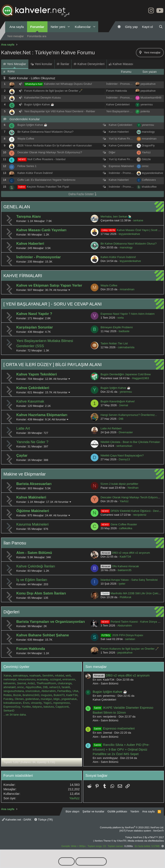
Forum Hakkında (116, 91)
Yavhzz (146, 152)
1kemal (124, 405)
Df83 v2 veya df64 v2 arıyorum (125, 553)
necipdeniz (140, 515)
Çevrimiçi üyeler (16, 667)
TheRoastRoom (46, 683)
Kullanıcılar (83, 27)
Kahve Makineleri (31, 497)
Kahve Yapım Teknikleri (37, 374)
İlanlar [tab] (63, 64)
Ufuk (76, 691)
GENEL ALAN (17, 207)
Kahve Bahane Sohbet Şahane (43, 635)
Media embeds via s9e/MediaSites (146, 841)
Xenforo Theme (110, 841)
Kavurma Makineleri (32, 524)
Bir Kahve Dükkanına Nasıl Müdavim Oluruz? (45, 132)
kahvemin (9, 683)
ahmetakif (9, 687)
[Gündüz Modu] (119, 27)
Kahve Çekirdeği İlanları (36, 566)
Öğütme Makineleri (33, 511)
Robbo (8, 695)
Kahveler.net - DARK (17, 820)
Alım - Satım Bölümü (34, 553)
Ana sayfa (17, 27)
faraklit (66, 687)
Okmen (19, 699)
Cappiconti (62, 707)
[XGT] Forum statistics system (142, 831)
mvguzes (46, 695)
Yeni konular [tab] (41, 64)
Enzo (26, 703)
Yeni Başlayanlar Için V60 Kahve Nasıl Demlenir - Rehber (60, 111)
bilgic (57, 699)
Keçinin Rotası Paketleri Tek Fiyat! (48, 187)
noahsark (35, 676)
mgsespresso (62, 703)
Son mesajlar (96, 667)
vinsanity (36, 703)
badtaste (124, 331)
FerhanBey (64, 691)
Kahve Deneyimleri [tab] (89, 64)
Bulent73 (59, 695)
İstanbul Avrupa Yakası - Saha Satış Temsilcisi (129, 580)
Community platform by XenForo (132, 827)
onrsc (145, 166)
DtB (121, 419)
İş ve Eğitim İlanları (32, 580)
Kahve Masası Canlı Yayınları (41, 230)
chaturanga (65, 683)
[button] (69, 27)
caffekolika (126, 528)
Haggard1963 (140, 378)
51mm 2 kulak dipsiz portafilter (119, 484)
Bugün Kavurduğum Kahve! (118, 401)
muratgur (46, 699)
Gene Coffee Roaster (119, 524)
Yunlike (26, 707)
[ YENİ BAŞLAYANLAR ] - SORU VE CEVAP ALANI (53, 304)
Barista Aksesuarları (34, 484)
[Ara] (161, 27)
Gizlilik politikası (117, 811)
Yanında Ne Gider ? (32, 442)
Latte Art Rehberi (111, 428)
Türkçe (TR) (44, 820)
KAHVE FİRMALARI (23, 276)
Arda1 (31, 683)
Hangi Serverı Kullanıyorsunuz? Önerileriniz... (129, 415)
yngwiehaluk (69, 699)
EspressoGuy (12, 707)
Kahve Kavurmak (30, 401)
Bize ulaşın (73, 811)
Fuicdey (8, 699)
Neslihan (133, 488)
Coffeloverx (149, 180)
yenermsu (147, 104)
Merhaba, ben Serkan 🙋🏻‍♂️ (116, 217)
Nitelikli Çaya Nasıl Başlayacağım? (122, 455)
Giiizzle (146, 159)
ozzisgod (55, 679)
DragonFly (148, 145)
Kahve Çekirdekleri (118, 104)
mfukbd (59, 676)
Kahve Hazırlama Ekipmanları (42, 415)
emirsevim (69, 679)
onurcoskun (33, 691)
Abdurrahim (125, 626)
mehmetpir (10, 679)
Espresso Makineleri (121, 166)
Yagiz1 (48, 703)
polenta (145, 111)
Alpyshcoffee (34, 687)
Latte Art (23, 428)
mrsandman (149, 139)
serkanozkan (124, 446)
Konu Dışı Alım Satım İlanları (41, 593)
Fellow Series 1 (27, 166)
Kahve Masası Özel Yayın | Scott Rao (132, 230)
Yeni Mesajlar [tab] (15, 64)
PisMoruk (125, 597)
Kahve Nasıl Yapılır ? (34, 314)
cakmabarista (126, 347)
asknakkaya (20, 676)
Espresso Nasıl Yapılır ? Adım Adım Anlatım (128, 314)
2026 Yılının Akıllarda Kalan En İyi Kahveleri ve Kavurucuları (55, 145)
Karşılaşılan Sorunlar (35, 327)
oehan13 (55, 687)
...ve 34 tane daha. (15, 715)
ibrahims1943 (31, 695)
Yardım (135, 811)
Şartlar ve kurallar (93, 811)
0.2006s (129, 846)
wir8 (68, 676)
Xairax (7, 676)
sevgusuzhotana (14, 691)
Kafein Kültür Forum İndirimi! (35, 173)
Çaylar (22, 455)
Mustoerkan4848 (151, 98)
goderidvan (32, 699)
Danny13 (124, 459)
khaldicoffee (149, 187)
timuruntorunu (27, 679)
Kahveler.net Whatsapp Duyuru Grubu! (68, 84)
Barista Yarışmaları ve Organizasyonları (51, 622)
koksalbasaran (12, 703)
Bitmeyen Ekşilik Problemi (117, 327)
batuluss (49, 707)
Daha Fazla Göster (82, 194)
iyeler (122, 584)
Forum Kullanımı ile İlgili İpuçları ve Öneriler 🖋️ (53, 91)
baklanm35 (125, 570)
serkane (138, 220)
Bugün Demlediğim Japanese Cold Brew (126, 374)
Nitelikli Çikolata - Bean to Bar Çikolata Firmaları (130, 442)
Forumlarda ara (37, 36)
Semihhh (48, 676)
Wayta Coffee (26, 139)
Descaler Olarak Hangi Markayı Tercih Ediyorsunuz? (50, 152)
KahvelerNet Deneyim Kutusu (43, 98)
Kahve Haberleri (119, 132)
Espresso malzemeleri (114, 728)
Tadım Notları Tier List (114, 343)
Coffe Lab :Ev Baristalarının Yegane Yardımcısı (46, 180)
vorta (121, 318)
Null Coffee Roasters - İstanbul (47, 159)
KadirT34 (125, 557)
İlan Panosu (15, 543)
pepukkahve (148, 84)
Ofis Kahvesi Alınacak (120, 566)
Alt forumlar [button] (60, 290)
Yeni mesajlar (15, 36)
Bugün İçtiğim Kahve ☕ (39, 104)
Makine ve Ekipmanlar (25, 474)
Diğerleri (11, 612)
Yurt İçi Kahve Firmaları (123, 139)
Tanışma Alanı (28, 217)
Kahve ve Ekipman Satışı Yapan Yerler (49, 285)
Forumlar (37, 27)
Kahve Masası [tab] (121, 64)
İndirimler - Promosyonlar (122, 84)
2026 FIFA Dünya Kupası (122, 635)
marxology (148, 132)
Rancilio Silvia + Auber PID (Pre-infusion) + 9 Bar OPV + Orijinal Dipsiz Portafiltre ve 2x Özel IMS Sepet (121, 749)
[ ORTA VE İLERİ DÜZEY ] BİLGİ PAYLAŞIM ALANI (53, 365)
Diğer (112, 152)
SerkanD (9, 711)
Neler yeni (58, 27)
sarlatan (130, 639)
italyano (37, 707)
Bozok (17, 695)
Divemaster (126, 432)
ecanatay (43, 679)
